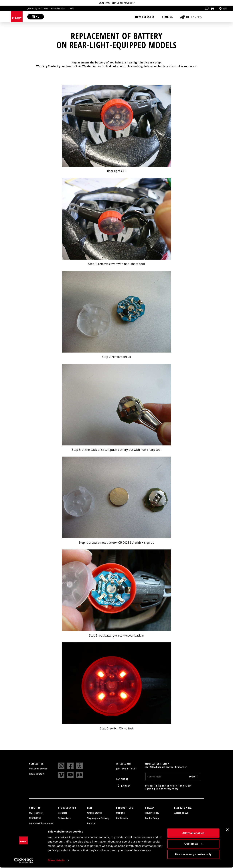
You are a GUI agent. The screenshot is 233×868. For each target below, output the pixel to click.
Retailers (63, 813)
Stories (167, 17)
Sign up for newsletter (123, 3)
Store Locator (58, 8)
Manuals (120, 813)
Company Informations (41, 824)
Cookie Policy (152, 819)
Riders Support (37, 775)
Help (72, 8)
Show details (56, 861)
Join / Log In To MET (38, 8)
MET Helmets (36, 813)
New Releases (145, 17)
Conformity (122, 819)
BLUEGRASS (35, 819)
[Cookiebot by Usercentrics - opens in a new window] (24, 861)
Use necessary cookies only (193, 855)
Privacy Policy (171, 789)
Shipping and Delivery (98, 819)
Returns (91, 824)
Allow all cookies (193, 834)
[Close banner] (227, 830)
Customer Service (38, 769)
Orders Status (94, 813)
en (223, 9)
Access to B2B (181, 813)
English (124, 786)
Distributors (64, 819)
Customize (193, 844)
